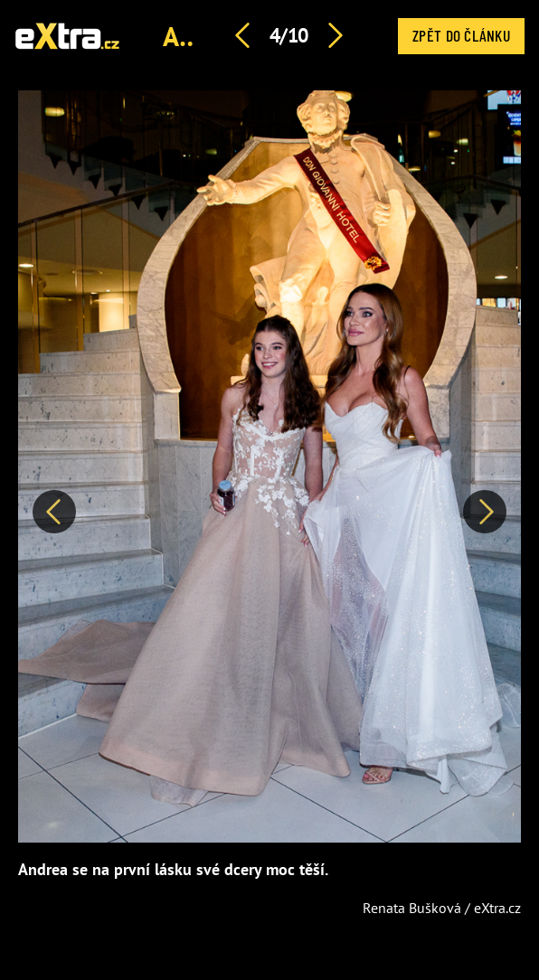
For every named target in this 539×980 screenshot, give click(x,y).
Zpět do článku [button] (461, 35)
